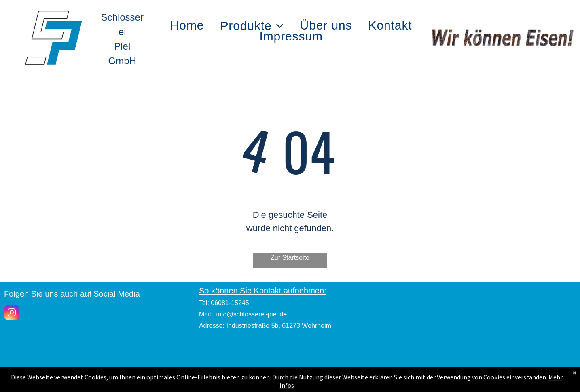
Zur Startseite (290, 258)
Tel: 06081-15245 (224, 303)
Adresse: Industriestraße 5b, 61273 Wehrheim (265, 326)
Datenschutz (365, 381)
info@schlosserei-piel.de (252, 314)
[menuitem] (187, 25)
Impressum (290, 381)
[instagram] (12, 313)
